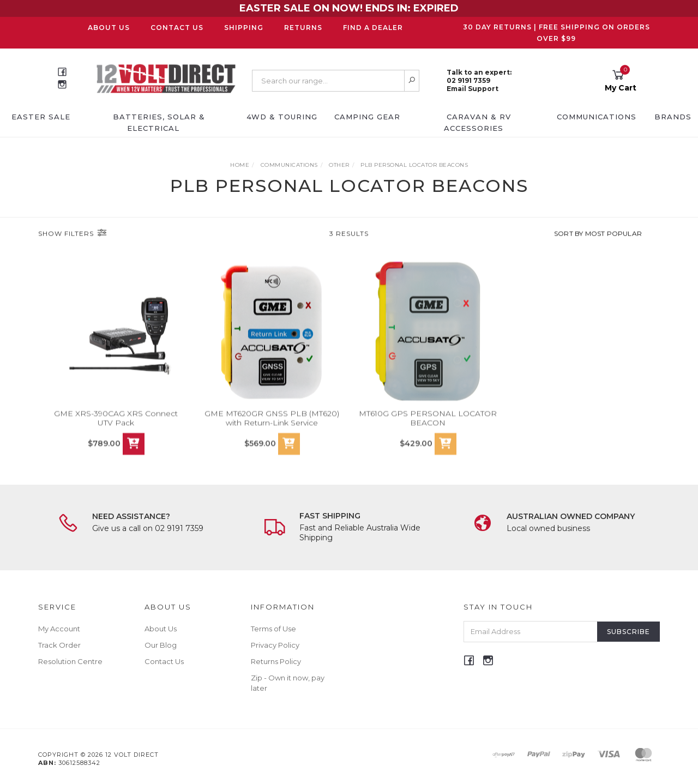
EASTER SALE (41, 117)
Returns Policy (276, 661)
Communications (597, 117)
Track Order (59, 645)
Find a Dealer (373, 28)
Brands (673, 117)
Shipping (244, 28)
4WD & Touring (282, 117)
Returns (303, 28)
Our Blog (161, 645)
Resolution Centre (70, 661)
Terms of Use (273, 629)
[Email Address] (531, 632)
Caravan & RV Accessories (478, 122)
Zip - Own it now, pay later (288, 683)
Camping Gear (367, 117)
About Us (109, 28)
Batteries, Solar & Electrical (159, 122)
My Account (59, 629)
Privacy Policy (275, 645)
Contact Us (177, 28)
